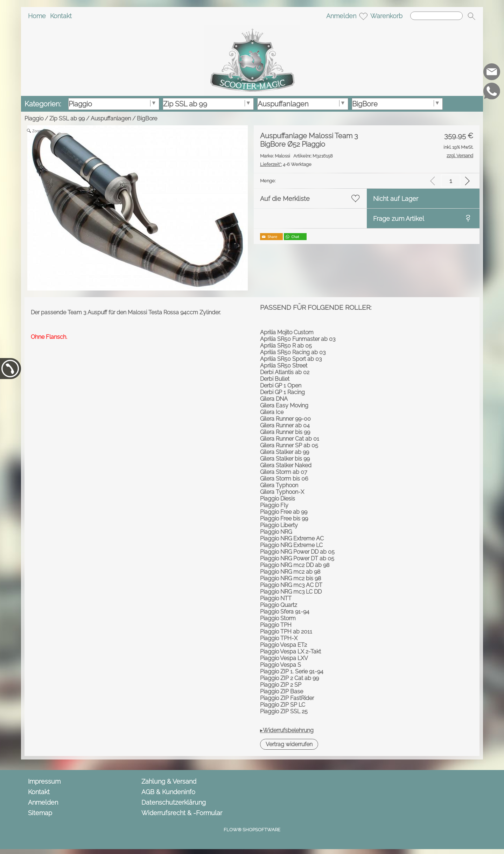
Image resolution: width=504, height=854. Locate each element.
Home (37, 16)
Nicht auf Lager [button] (396, 199)
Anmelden (341, 16)
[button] (471, 16)
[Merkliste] (363, 16)
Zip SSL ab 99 (67, 118)
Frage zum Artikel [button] (399, 219)
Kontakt (61, 16)
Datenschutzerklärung (174, 802)
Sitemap (40, 813)
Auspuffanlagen (111, 118)
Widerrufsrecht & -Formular (182, 813)
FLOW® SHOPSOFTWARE (252, 830)
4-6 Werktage (286, 164)
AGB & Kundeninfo (168, 792)
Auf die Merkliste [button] (285, 199)
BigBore (147, 118)
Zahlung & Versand (169, 781)
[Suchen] (436, 16)
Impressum (44, 781)
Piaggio (34, 118)
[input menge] (451, 181)
